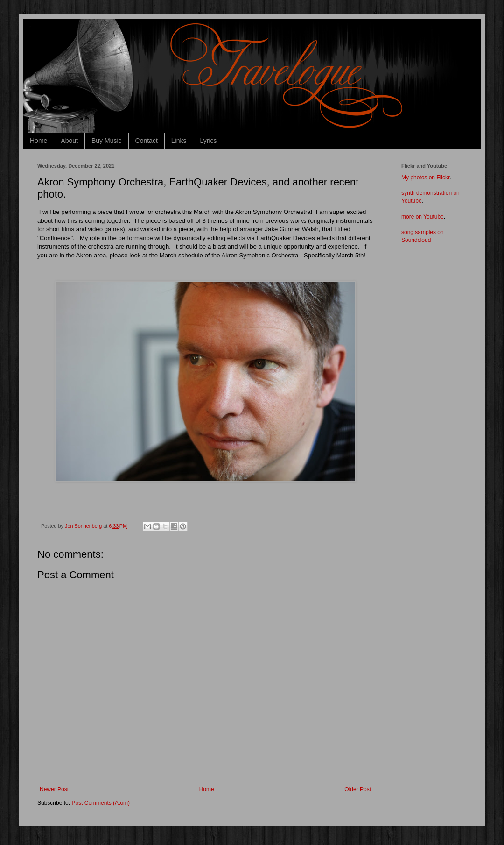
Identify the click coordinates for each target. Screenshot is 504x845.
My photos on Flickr (425, 178)
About (69, 141)
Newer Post (54, 789)
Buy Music (107, 141)
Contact (147, 141)
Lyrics (208, 141)
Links (179, 141)
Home (38, 141)
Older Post (358, 789)
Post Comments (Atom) (101, 803)
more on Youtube (423, 217)
